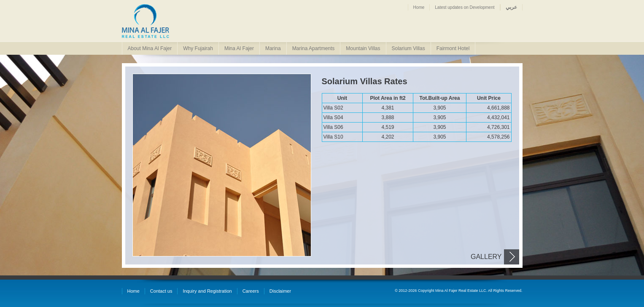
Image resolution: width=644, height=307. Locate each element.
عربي (511, 7)
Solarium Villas (408, 48)
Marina (273, 48)
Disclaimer (280, 291)
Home (419, 7)
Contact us (161, 291)
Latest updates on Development (465, 7)
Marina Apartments (314, 48)
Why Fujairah (198, 48)
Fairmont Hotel (453, 48)
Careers (251, 291)
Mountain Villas (363, 48)
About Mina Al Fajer (150, 48)
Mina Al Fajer (239, 48)
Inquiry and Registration (207, 291)
